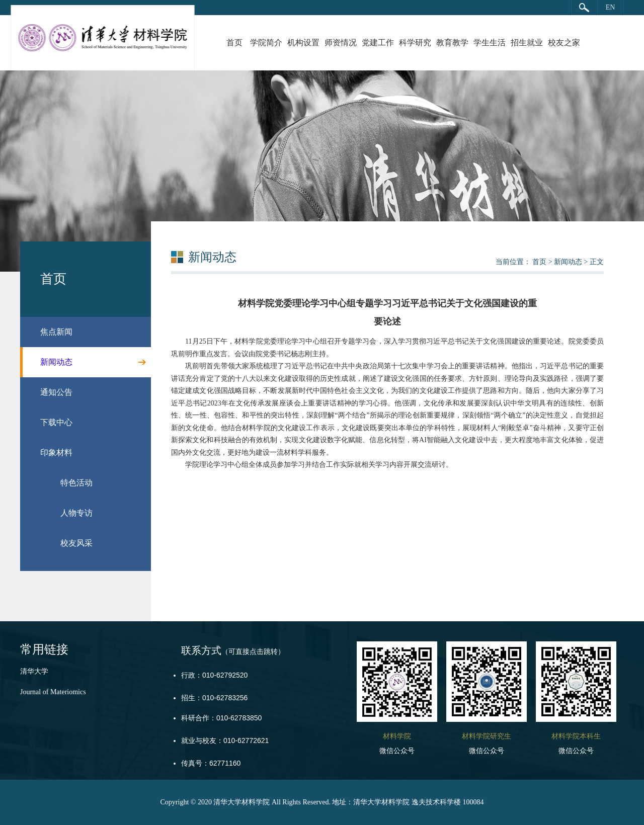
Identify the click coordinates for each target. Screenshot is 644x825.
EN (611, 7)
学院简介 (266, 43)
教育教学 (452, 43)
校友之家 (564, 43)
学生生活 (490, 43)
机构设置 (303, 43)
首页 (234, 43)
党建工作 (378, 43)
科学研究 (415, 43)
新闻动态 (568, 262)
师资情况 (341, 43)
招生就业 (527, 43)
